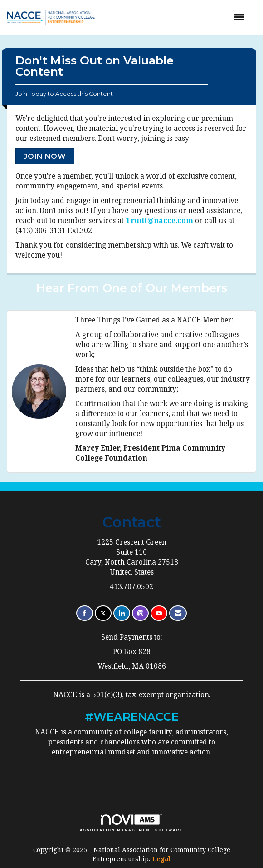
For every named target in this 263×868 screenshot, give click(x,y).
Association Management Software (131, 823)
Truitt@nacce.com (159, 221)
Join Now (45, 156)
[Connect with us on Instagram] (140, 613)
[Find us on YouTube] (159, 613)
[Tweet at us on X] (103, 613)
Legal (161, 859)
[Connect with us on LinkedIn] (122, 613)
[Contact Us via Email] (178, 613)
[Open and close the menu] (179, 17)
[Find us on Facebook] (85, 613)
